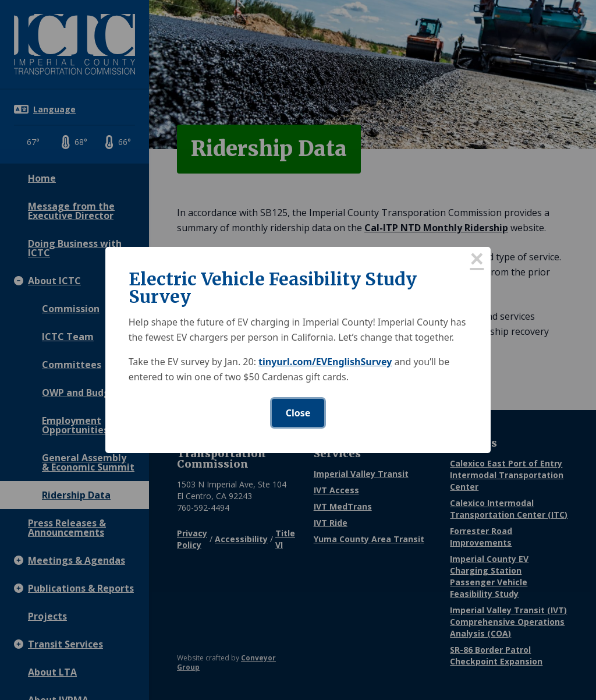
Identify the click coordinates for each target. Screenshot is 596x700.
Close (298, 413)
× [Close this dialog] (477, 261)
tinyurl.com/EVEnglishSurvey (325, 362)
